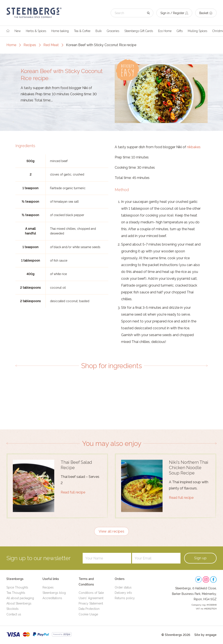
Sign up (200, 558)
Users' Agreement (91, 598)
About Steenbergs (19, 603)
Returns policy (125, 598)
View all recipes (111, 531)
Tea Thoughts (16, 593)
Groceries (113, 31)
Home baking (60, 31)
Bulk (99, 31)
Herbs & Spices (36, 31)
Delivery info (123, 593)
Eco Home (165, 31)
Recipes (30, 45)
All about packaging (20, 598)
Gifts (180, 31)
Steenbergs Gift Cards (139, 31)
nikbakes (194, 147)
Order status (123, 587)
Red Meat (51, 45)
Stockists (12, 609)
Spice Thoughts (17, 587)
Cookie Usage (88, 614)
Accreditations (52, 598)
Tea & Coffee (82, 31)
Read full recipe (73, 492)
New (18, 31)
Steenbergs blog (54, 593)
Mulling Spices (197, 31)
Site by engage (205, 635)
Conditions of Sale (91, 593)
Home (11, 45)
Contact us (14, 614)
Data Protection (89, 609)
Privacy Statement (91, 603)
